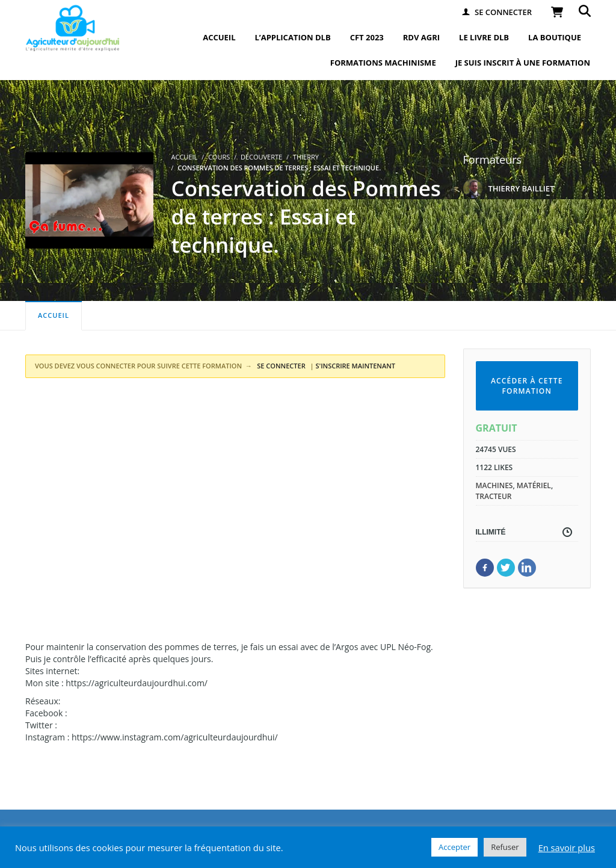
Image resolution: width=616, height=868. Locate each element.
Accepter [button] (454, 847)
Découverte (261, 157)
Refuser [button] (505, 847)
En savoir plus (567, 848)
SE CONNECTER (280, 366)
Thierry (306, 157)
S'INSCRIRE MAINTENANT (356, 366)
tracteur (494, 496)
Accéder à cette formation (527, 386)
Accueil (54, 315)
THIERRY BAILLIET (522, 188)
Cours (219, 157)
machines (494, 485)
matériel (534, 485)
